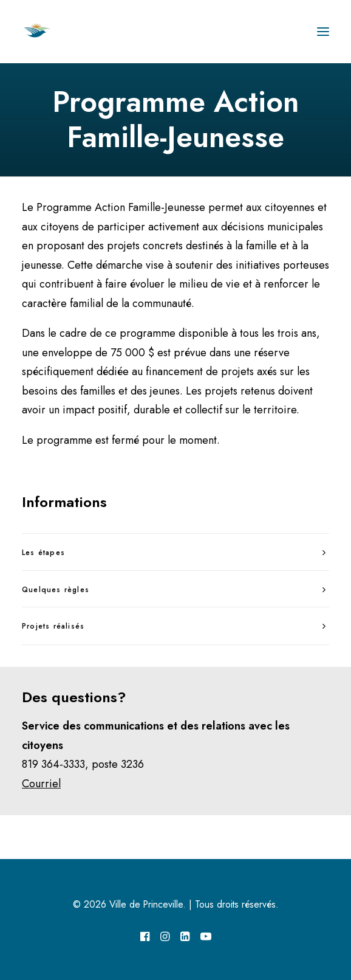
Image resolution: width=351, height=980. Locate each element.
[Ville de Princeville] (50, 32)
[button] (323, 32)
